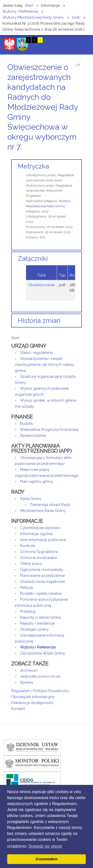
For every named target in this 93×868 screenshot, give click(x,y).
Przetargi (28, 611)
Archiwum (29, 670)
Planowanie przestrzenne (42, 576)
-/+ (78, 65)
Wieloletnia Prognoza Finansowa (49, 430)
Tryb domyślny (12, 40)
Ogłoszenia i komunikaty (42, 570)
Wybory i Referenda (38, 647)
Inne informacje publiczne (43, 540)
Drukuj (74, 156)
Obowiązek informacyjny (33, 697)
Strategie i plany (34, 629)
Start (15, 338)
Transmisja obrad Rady (50, 505)
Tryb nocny (19, 40)
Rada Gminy (31, 499)
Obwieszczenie (41, 285)
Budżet (26, 424)
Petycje (27, 588)
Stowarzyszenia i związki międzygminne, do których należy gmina (45, 365)
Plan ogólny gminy (37, 482)
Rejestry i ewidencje (37, 623)
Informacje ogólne (36, 534)
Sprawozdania (33, 435)
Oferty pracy (31, 564)
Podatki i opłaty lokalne (41, 594)
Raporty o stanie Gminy (41, 617)
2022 (45, 211)
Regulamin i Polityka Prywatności (40, 691)
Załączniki (33, 259)
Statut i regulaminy (36, 353)
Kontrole (28, 546)
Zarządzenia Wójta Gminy (43, 653)
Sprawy (27, 682)
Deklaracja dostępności (32, 703)
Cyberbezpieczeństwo (40, 528)
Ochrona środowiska (38, 558)
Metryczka (33, 166)
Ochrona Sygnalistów (39, 552)
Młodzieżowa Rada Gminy (43, 511)
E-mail (80, 156)
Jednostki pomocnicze (40, 676)
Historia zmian (39, 321)
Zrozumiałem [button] (46, 859)
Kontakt (18, 709)
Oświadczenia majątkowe (43, 582)
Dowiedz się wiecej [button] (45, 846)
